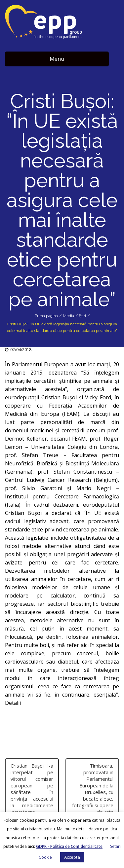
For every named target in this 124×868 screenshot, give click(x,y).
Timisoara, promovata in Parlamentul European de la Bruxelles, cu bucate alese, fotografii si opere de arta (93, 789)
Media (68, 316)
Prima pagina (46, 316)
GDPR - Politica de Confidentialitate (69, 846)
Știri (83, 316)
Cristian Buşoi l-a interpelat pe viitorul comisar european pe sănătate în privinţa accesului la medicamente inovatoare (32, 789)
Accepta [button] (72, 857)
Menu (57, 59)
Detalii (13, 703)
